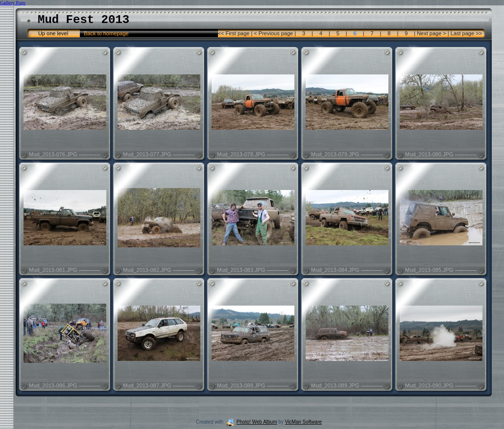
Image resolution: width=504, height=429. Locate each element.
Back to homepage (106, 33)
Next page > (432, 33)
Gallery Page (13, 3)
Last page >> (466, 33)
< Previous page (273, 33)
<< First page (235, 33)
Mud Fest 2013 (84, 20)
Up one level (53, 33)
